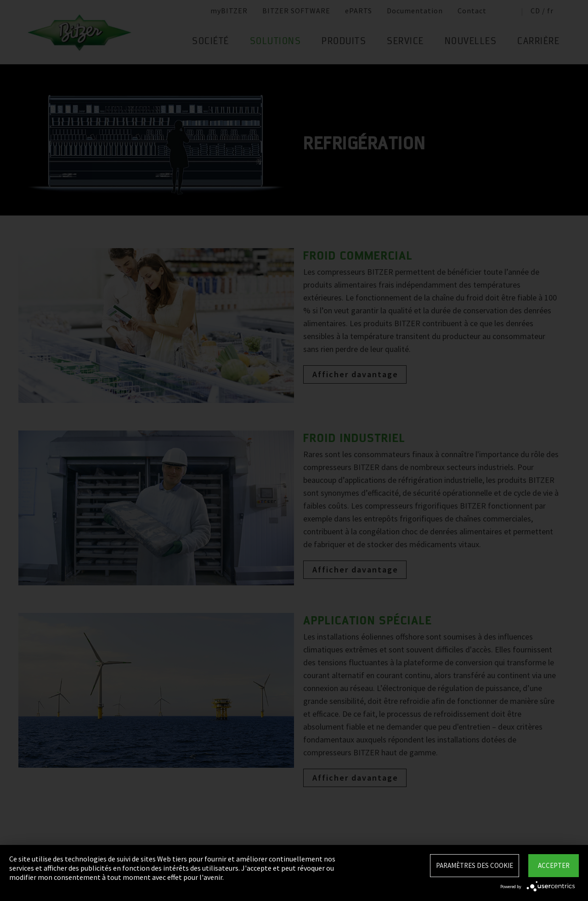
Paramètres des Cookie (475, 865)
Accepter (554, 865)
